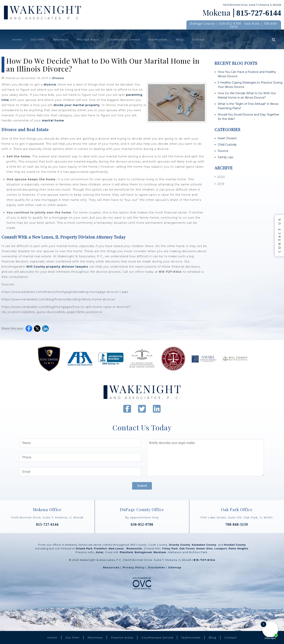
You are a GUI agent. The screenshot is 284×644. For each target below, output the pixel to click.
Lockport (221, 549)
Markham (160, 552)
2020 (220, 177)
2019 (220, 184)
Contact (198, 39)
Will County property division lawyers (57, 267)
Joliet (99, 552)
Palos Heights (238, 549)
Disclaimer (156, 567)
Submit (142, 486)
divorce (50, 85)
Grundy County (180, 545)
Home (17, 39)
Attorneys (61, 39)
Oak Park (252, 24)
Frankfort (101, 549)
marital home (53, 120)
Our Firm (38, 39)
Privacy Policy (134, 567)
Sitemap (175, 567)
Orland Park (84, 549)
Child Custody (227, 145)
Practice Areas (88, 39)
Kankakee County (204, 545)
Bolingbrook (143, 552)
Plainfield (126, 552)
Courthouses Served (124, 39)
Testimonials (158, 39)
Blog (180, 39)
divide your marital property (77, 105)
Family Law (226, 157)
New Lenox (117, 549)
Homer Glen (205, 549)
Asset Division (227, 138)
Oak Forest (187, 549)
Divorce (58, 78)
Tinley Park (170, 549)
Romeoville (134, 549)
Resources (111, 567)
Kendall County (235, 545)
